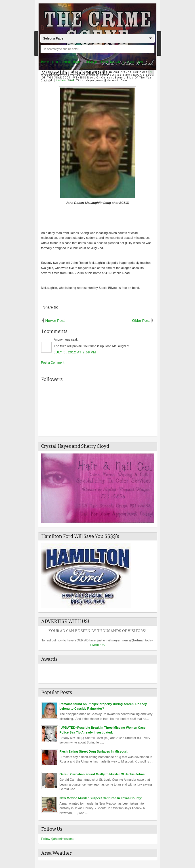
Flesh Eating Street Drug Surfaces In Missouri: (94, 751)
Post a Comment (53, 362)
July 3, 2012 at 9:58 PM (75, 352)
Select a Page (53, 38)
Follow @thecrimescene (58, 839)
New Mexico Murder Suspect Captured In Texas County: (101, 798)
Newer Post (55, 321)
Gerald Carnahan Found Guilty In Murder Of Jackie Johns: (103, 774)
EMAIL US (97, 645)
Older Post (141, 321)
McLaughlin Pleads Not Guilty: (76, 73)
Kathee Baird (65, 80)
